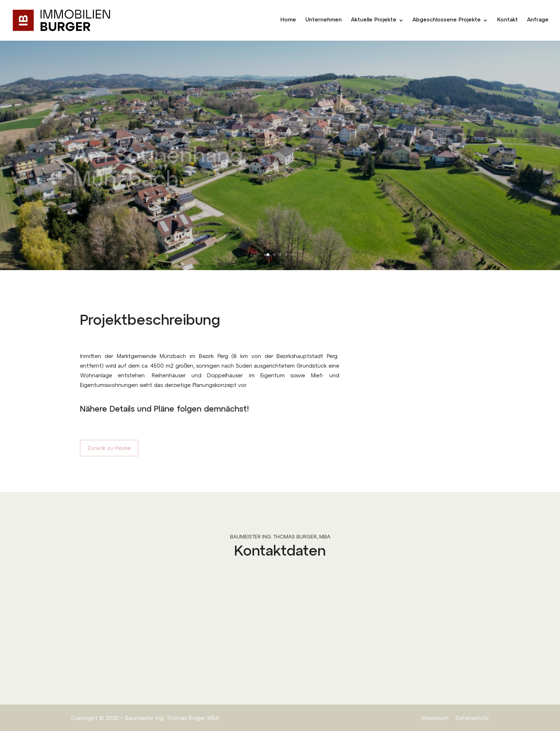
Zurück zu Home (109, 451)
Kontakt (507, 20)
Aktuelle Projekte (374, 20)
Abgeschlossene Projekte (447, 20)
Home (288, 20)
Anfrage (538, 20)
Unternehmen (324, 20)
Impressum (435, 719)
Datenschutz (472, 719)
